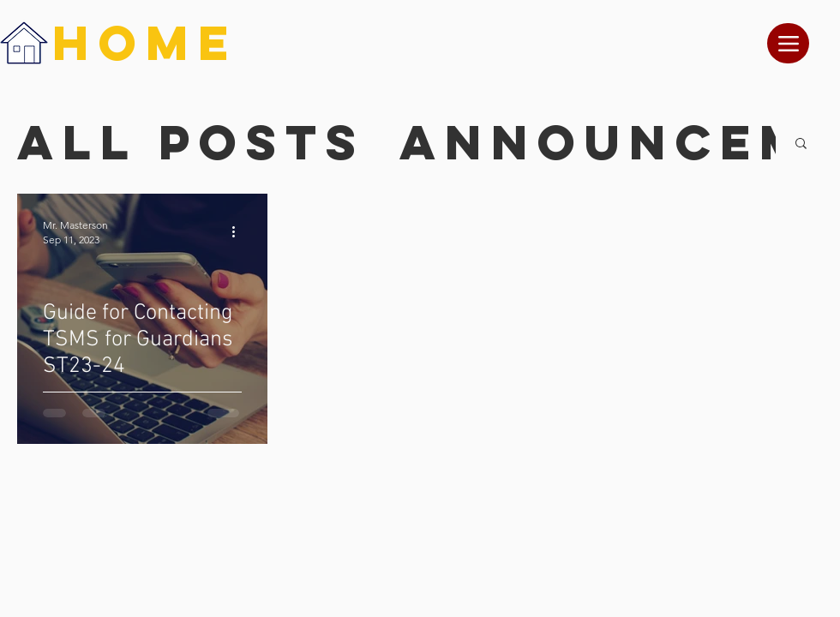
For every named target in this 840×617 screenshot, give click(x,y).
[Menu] (788, 43)
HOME (145, 42)
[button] (801, 144)
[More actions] (239, 231)
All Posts (191, 143)
